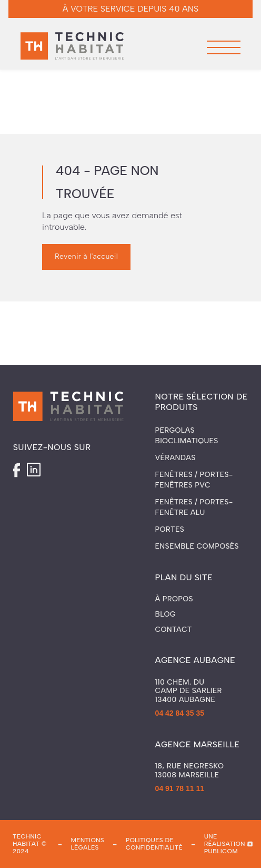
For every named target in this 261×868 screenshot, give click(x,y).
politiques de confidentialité (154, 844)
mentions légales (88, 844)
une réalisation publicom (225, 844)
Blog (165, 615)
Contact (174, 630)
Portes (170, 529)
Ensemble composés (197, 546)
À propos (174, 599)
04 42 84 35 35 (180, 713)
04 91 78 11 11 (180, 788)
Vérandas (175, 458)
